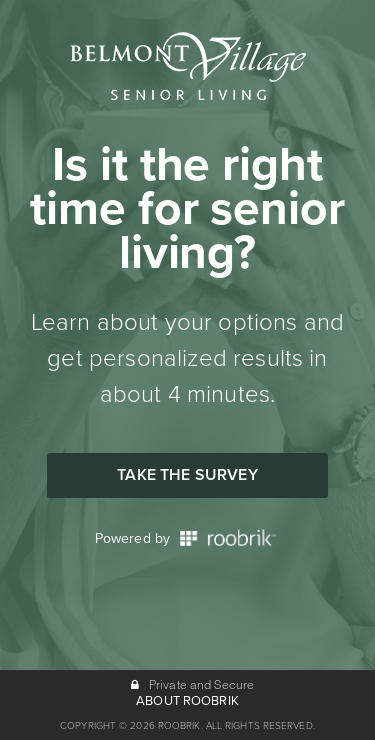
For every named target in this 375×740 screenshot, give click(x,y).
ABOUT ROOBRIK (187, 701)
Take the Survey (187, 475)
